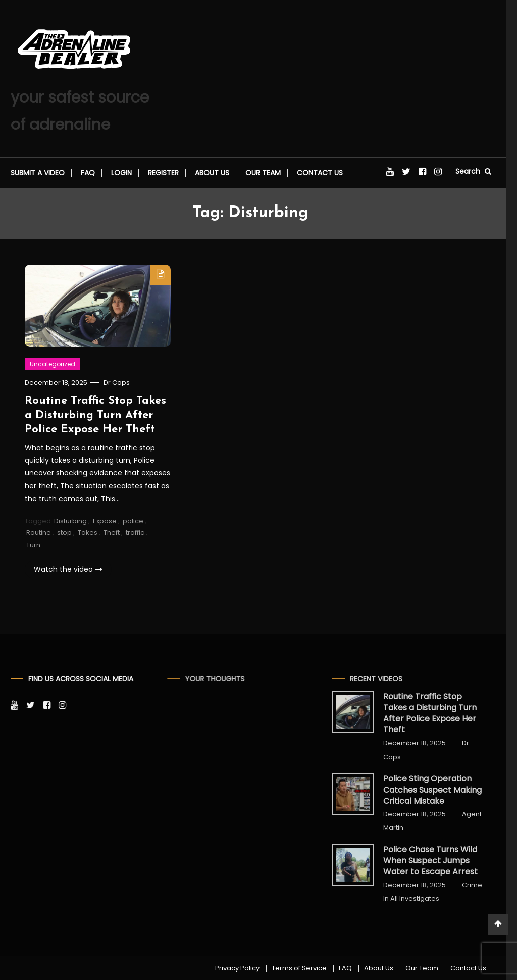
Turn (33, 546)
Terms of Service (299, 968)
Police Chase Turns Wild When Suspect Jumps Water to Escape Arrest (420, 861)
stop (64, 534)
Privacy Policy (237, 968)
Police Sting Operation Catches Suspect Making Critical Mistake (422, 790)
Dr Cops (117, 384)
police (133, 522)
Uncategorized (53, 365)
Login (121, 173)
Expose (105, 522)
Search (473, 171)
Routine (39, 534)
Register (163, 173)
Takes (88, 534)
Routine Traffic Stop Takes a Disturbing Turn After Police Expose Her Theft (95, 416)
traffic (135, 534)
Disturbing (70, 522)
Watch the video (68, 570)
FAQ (88, 173)
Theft (112, 534)
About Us (212, 173)
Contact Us (320, 173)
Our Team (263, 173)
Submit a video (38, 173)
